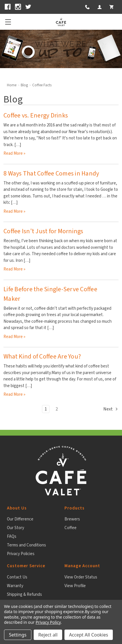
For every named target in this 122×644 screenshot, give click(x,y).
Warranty (15, 586)
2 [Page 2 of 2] (57, 409)
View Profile (75, 586)
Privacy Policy (48, 622)
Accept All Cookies (89, 635)
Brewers (72, 519)
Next (111, 409)
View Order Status (81, 577)
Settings (18, 635)
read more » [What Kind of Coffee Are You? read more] (14, 394)
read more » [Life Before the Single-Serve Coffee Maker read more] (14, 337)
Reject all (48, 635)
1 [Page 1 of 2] (46, 409)
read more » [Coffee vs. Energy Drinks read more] (14, 153)
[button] (87, 7)
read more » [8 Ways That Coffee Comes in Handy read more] (14, 211)
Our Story (16, 528)
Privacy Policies (21, 554)
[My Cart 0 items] (111, 7)
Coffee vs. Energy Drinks (36, 115)
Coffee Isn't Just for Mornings (43, 231)
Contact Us (17, 577)
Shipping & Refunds (24, 594)
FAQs (12, 536)
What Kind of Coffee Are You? (42, 356)
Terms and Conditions (26, 545)
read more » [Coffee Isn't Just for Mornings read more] (14, 269)
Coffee (70, 528)
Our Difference (20, 519)
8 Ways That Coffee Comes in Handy (51, 173)
